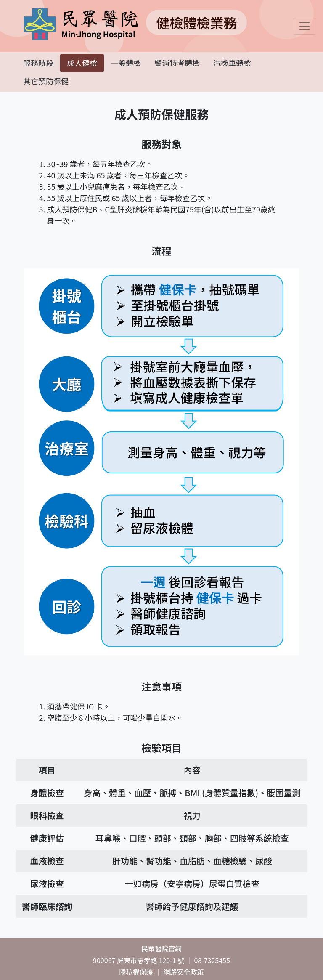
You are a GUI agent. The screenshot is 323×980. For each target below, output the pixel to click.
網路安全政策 (184, 972)
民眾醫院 (161, 948)
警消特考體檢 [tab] (177, 63)
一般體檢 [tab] (126, 63)
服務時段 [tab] (38, 63)
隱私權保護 (136, 972)
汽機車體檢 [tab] (232, 63)
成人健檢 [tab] (82, 63)
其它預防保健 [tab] (46, 81)
